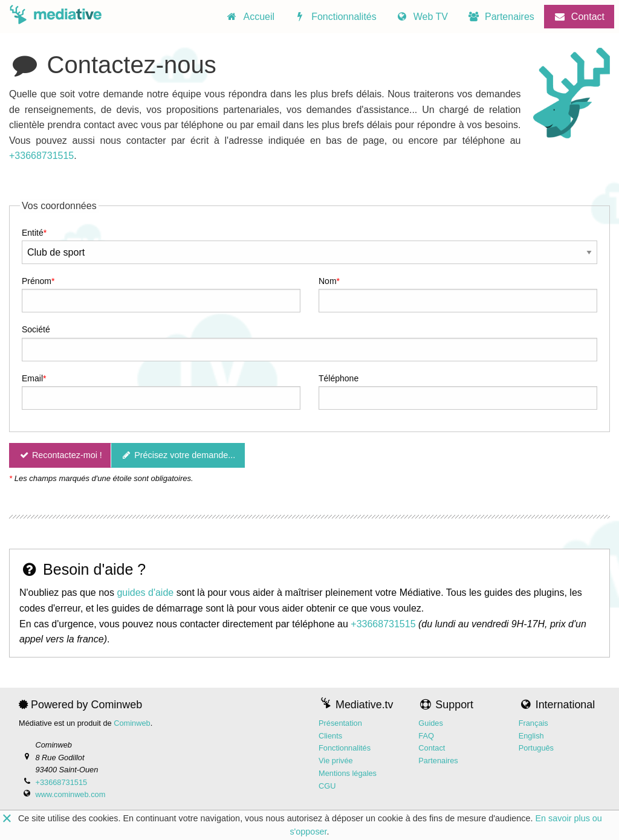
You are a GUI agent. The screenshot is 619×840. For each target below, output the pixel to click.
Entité (33, 233)
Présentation (340, 723)
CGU (327, 786)
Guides (431, 723)
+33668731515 (41, 156)
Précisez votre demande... (178, 455)
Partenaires (438, 761)
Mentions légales (348, 773)
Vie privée (336, 761)
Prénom (37, 281)
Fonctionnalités (345, 748)
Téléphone (339, 378)
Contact (432, 748)
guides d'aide (145, 593)
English (531, 736)
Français (533, 723)
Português (536, 748)
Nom (328, 281)
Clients (330, 736)
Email (32, 378)
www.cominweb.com (70, 794)
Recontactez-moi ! (60, 455)
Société (36, 329)
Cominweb (132, 723)
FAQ (426, 736)
